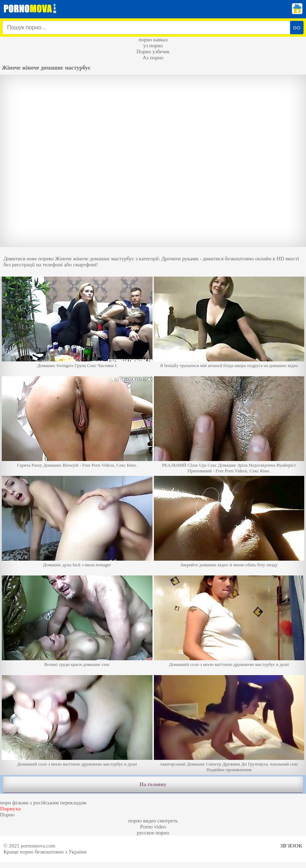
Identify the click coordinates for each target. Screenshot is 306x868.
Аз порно (153, 58)
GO (297, 28)
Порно (7, 815)
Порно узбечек (153, 52)
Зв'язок (291, 846)
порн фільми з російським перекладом (43, 803)
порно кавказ (153, 40)
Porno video (153, 827)
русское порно (153, 833)
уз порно (153, 46)
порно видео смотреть (153, 821)
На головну (153, 784)
